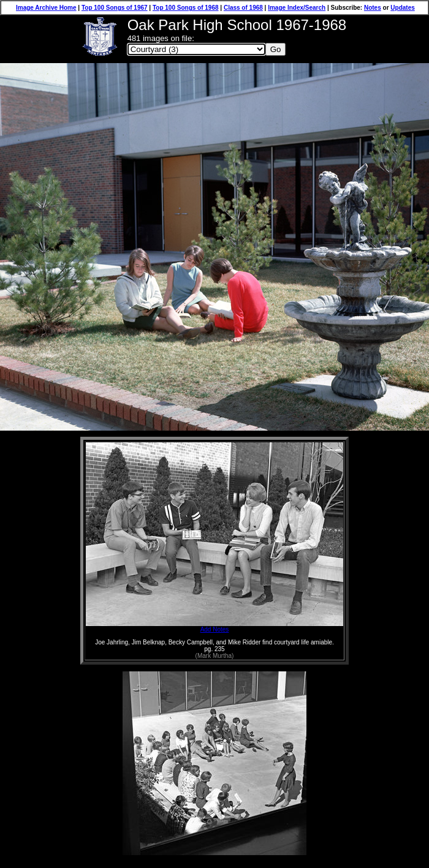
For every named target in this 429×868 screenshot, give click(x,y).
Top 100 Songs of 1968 (186, 8)
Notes (373, 8)
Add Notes (214, 627)
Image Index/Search (297, 8)
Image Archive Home (46, 8)
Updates (402, 8)
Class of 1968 (243, 8)
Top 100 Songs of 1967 (115, 8)
